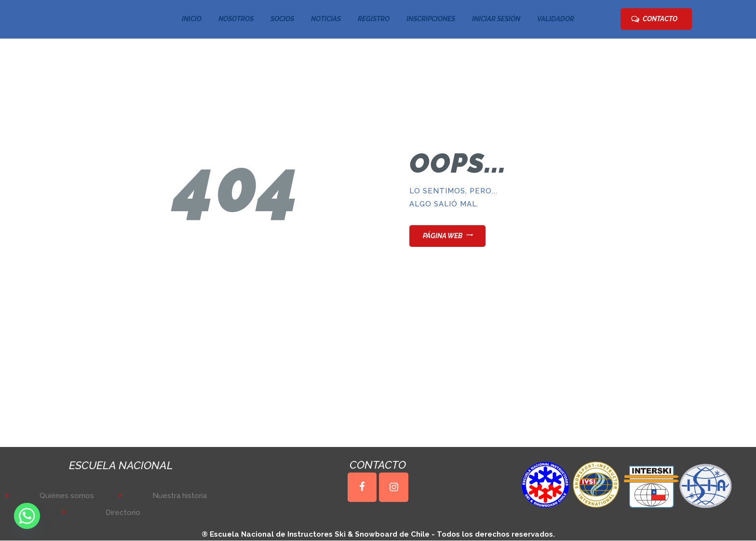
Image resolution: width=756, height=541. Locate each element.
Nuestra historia (180, 496)
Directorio (123, 513)
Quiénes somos (67, 496)
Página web (443, 236)
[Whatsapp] (27, 516)
